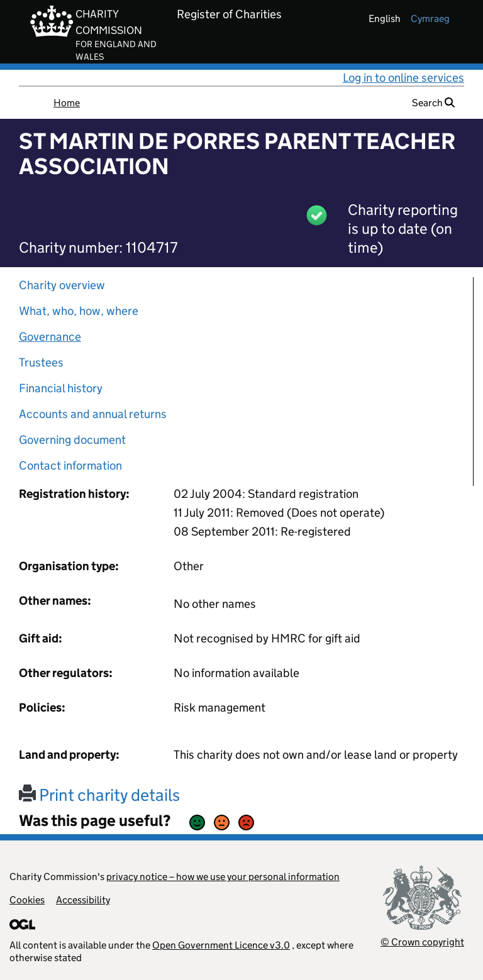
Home (67, 103)
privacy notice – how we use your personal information (223, 877)
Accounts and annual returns (93, 414)
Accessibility (83, 900)
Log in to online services (403, 78)
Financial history (61, 388)
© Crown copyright (422, 942)
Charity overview (62, 285)
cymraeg (430, 19)
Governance (50, 337)
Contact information (70, 465)
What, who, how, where (79, 311)
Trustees (41, 362)
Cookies (27, 900)
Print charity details (99, 795)
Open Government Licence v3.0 (221, 945)
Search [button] (433, 103)
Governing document (72, 440)
